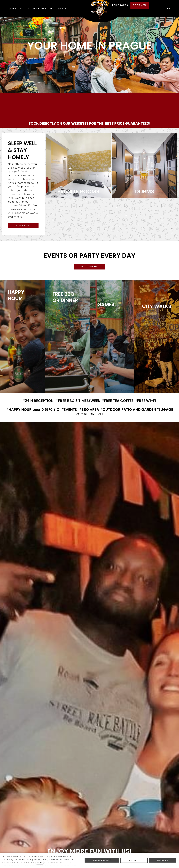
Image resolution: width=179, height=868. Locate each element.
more (40, 863)
